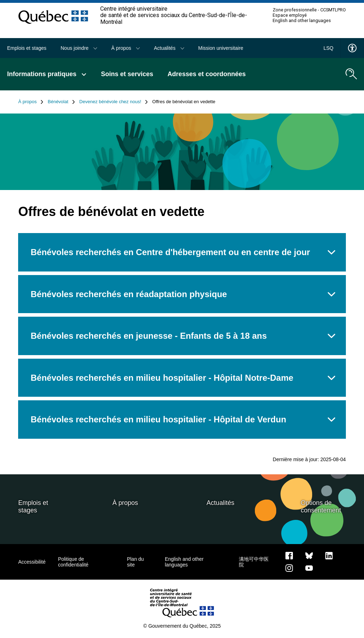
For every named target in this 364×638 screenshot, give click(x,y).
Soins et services (127, 74)
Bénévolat (61, 102)
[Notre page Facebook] (289, 555)
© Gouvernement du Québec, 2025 (182, 626)
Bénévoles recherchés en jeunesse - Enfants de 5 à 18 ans (149, 336)
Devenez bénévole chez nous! (114, 102)
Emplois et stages (27, 48)
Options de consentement (321, 507)
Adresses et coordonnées (207, 74)
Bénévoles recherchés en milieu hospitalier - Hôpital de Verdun (158, 419)
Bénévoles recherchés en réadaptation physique (129, 294)
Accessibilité (32, 562)
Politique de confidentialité (73, 562)
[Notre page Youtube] (309, 568)
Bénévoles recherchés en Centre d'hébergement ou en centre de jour (170, 252)
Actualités (169, 48)
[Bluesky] (309, 555)
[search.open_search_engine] (351, 74)
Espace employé (290, 15)
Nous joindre (79, 48)
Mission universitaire (221, 48)
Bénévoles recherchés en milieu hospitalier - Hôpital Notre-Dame (162, 378)
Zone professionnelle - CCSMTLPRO (309, 10)
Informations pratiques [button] (47, 74)
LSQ (328, 48)
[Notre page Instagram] (289, 568)
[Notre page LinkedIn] (329, 555)
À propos (125, 48)
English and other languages (302, 21)
